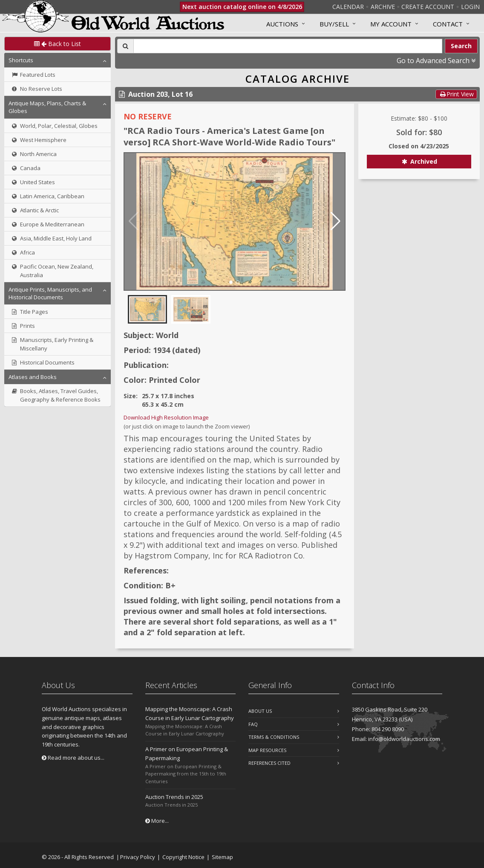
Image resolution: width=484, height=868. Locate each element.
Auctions (282, 24)
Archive (383, 7)
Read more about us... (73, 758)
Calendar (348, 7)
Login (470, 7)
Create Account (428, 7)
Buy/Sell (334, 24)
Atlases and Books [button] (33, 377)
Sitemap (222, 857)
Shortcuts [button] (21, 60)
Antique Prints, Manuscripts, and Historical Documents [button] (50, 293)
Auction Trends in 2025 (174, 797)
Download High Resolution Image (166, 417)
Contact (448, 24)
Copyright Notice (183, 857)
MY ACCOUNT (391, 24)
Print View (456, 94)
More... (157, 821)
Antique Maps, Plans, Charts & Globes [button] (47, 107)
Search (461, 46)
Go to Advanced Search (436, 61)
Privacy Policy (138, 857)
